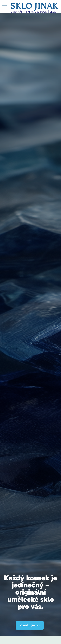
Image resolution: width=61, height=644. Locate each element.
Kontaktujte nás (30, 625)
